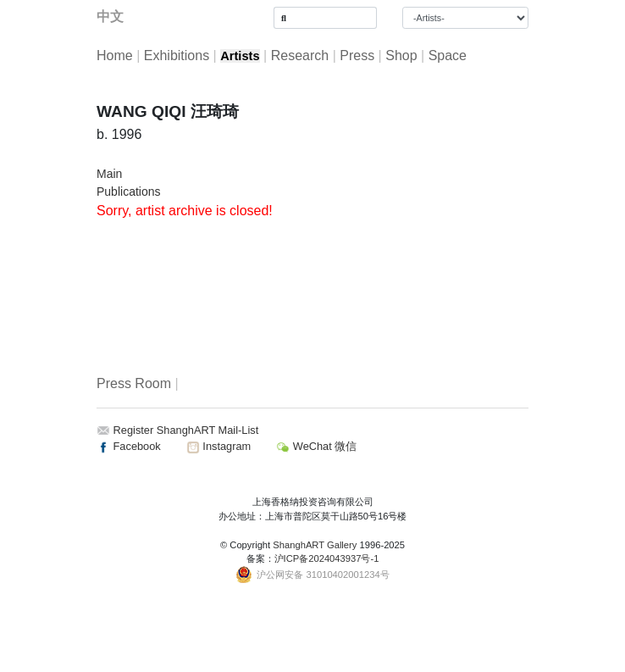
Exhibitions (177, 56)
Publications (129, 192)
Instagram (218, 446)
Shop (401, 56)
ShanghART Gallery (315, 545)
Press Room (134, 383)
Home (115, 56)
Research (300, 56)
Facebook (129, 446)
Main (109, 174)
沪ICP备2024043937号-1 (327, 558)
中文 (110, 17)
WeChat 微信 (316, 446)
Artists (240, 56)
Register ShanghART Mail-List (186, 430)
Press (357, 56)
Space (448, 56)
